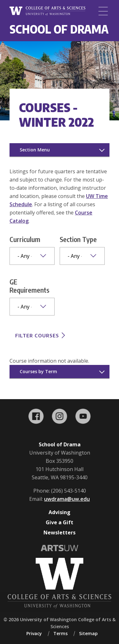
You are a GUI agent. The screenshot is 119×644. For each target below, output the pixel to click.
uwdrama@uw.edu (67, 499)
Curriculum (25, 239)
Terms (60, 633)
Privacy (34, 633)
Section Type (78, 239)
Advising (60, 512)
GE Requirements (30, 286)
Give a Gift (60, 522)
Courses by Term (38, 371)
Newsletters (60, 532)
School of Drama (59, 29)
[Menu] (103, 11)
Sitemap (88, 633)
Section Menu (35, 150)
